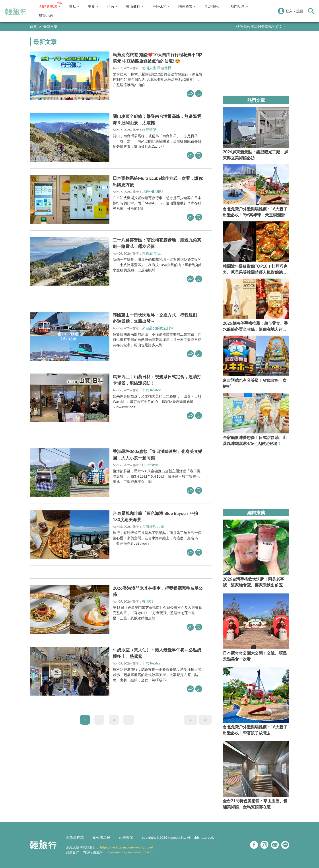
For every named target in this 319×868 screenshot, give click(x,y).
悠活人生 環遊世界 (157, 68)
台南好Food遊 (153, 526)
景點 (74, 7)
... (129, 720)
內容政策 (126, 837)
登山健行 (135, 7)
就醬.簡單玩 (151, 253)
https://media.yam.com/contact (128, 852)
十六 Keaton (152, 390)
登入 (289, 11)
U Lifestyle (150, 465)
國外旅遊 (187, 7)
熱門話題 (239, 7)
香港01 (148, 601)
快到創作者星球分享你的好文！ (261, 27)
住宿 (112, 7)
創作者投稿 (75, 837)
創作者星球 (50, 7)
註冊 (300, 11)
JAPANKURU (152, 191)
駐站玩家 (46, 15)
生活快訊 (212, 7)
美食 (93, 7)
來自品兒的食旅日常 (158, 328)
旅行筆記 (149, 130)
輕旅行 (16, 12)
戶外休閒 (161, 7)
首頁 (33, 27)
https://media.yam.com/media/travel (126, 847)
